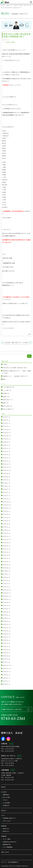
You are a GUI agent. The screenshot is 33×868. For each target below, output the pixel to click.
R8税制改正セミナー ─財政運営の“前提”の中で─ (15, 376)
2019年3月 (5, 656)
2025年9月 (5, 439)
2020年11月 (5, 593)
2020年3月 (5, 618)
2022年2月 (5, 558)
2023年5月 (5, 524)
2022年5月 (5, 555)
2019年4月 (5, 653)
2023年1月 (5, 536)
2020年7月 (5, 606)
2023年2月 (5, 533)
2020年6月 (5, 609)
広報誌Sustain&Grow (10, 842)
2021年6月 (5, 577)
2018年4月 (5, 684)
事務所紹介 (6, 795)
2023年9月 (5, 511)
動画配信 (5, 397)
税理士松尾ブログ (16, 342)
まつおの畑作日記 (7, 387)
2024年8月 (5, 477)
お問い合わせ (5, 852)
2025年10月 (5, 436)
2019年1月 (5, 662)
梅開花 (4, 379)
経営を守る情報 (10, 42)
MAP (11, 744)
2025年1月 (5, 461)
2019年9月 (5, 637)
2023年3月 (5, 530)
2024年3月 (5, 492)
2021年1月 (5, 587)
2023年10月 (5, 508)
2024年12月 (5, 464)
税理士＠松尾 (6, 406)
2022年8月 (5, 546)
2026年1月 (5, 426)
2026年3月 (5, 420)
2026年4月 (5, 417)
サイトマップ (4, 862)
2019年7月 (5, 643)
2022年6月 (5, 552)
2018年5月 (5, 681)
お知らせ (4, 810)
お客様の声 (6, 805)
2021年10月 (5, 568)
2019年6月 (5, 646)
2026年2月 (5, 423)
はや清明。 (5, 364)
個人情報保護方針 (13, 862)
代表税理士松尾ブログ (9, 818)
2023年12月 (5, 502)
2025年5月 (5, 451)
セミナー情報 (6, 839)
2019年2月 (5, 659)
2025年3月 (5, 455)
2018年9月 (5, 675)
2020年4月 (5, 615)
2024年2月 (5, 496)
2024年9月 (5, 473)
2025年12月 (5, 429)
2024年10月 (5, 470)
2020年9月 (5, 599)
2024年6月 (5, 483)
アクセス (5, 800)
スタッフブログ (7, 821)
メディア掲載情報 (8, 847)
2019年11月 (5, 631)
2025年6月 (5, 448)
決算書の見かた (6, 400)
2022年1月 (5, 562)
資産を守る (6, 831)
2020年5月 (5, 612)
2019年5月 (5, 650)
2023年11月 (5, 505)
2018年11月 (5, 668)
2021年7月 (5, 574)
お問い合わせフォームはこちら (12, 709)
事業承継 (5, 393)
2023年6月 (5, 521)
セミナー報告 (6, 390)
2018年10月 (5, 672)
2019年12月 (5, 628)
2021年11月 (5, 565)
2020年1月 (5, 624)
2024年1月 (5, 499)
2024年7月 (5, 480)
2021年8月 (5, 571)
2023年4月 (5, 527)
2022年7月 (5, 549)
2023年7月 (5, 518)
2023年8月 (5, 514)
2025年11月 (5, 433)
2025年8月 (5, 442)
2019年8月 (5, 640)
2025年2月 (5, 458)
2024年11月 (5, 467)
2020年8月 (5, 602)
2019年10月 (5, 634)
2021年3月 (5, 580)
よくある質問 (6, 803)
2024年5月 (5, 486)
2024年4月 (5, 489)
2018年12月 (5, 665)
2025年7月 (5, 445)
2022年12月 (5, 540)
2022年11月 (5, 543)
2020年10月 (5, 596)
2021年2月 (5, 584)
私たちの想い (7, 797)
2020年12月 (5, 590)
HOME (3, 787)
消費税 (4, 403)
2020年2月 (5, 621)
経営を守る (6, 829)
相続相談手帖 (7, 844)
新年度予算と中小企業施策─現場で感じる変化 (14, 368)
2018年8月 (5, 678)
